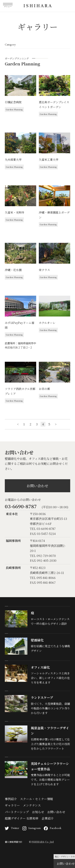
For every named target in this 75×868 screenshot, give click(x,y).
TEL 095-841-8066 (43, 578)
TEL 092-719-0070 (43, 556)
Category (10, 44)
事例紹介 (11, 799)
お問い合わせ (37, 486)
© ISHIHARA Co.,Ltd (41, 842)
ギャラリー (12, 805)
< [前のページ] (18, 424)
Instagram (31, 828)
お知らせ (38, 812)
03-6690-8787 (21, 506)
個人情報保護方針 (14, 842)
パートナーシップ (17, 812)
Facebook (53, 828)
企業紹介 (48, 818)
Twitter (12, 828)
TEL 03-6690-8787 (43, 529)
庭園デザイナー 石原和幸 (22, 818)
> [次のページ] (56, 424)
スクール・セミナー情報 (36, 799)
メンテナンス (32, 805)
